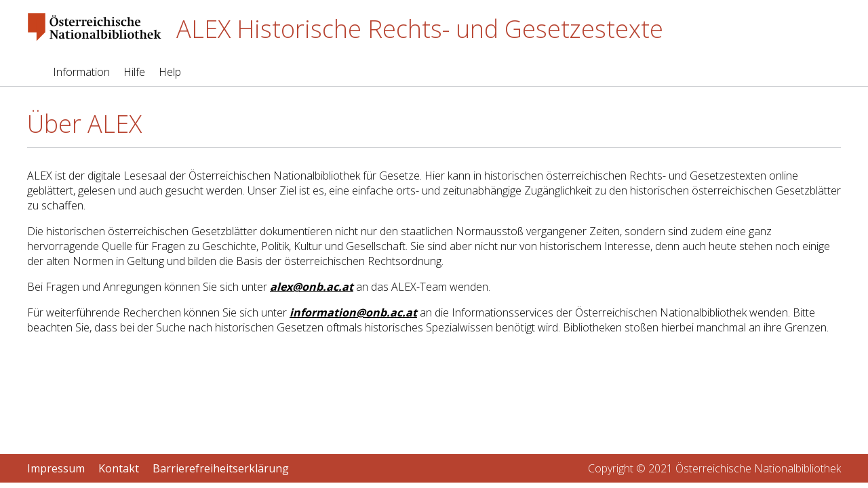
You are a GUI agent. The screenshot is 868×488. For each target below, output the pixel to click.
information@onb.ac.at (353, 312)
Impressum (56, 468)
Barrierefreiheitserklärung (221, 468)
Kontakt (119, 468)
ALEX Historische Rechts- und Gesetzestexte (420, 29)
